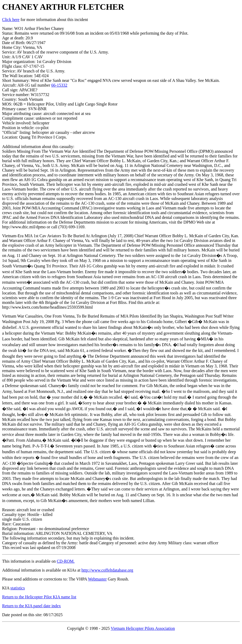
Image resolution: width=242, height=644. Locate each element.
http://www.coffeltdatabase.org (107, 570)
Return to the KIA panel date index (31, 606)
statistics (18, 588)
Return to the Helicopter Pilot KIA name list (39, 597)
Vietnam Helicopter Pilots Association (143, 628)
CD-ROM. (66, 561)
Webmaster (97, 579)
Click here (11, 20)
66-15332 (59, 85)
